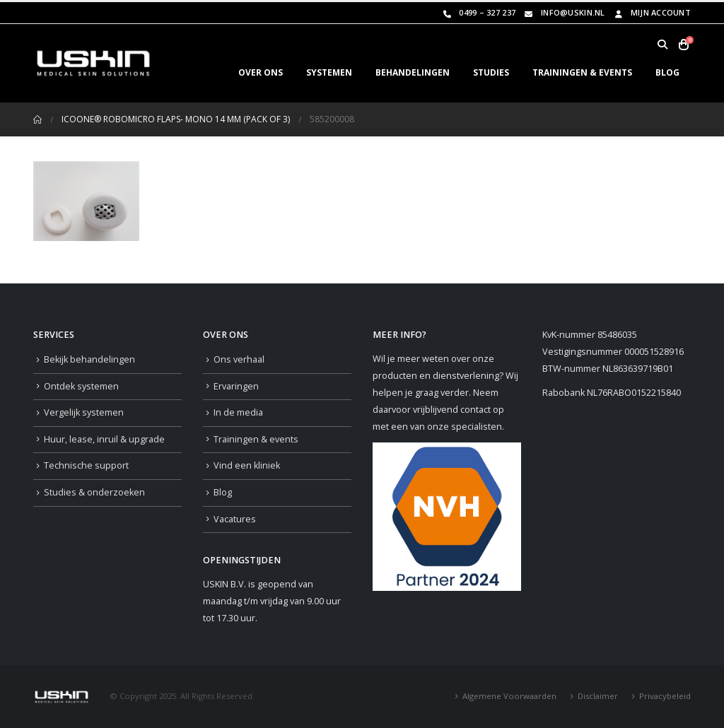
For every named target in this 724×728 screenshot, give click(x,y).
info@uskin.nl (564, 12)
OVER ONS (261, 72)
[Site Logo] (93, 63)
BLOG (667, 72)
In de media (238, 412)
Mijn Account (652, 12)
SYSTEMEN (329, 72)
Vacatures (235, 519)
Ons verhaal (239, 359)
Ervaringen (236, 386)
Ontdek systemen (81, 386)
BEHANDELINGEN (413, 72)
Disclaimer (598, 696)
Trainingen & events (256, 439)
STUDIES (491, 72)
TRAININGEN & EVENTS (582, 72)
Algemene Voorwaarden (509, 696)
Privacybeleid (665, 696)
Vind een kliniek (247, 465)
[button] (662, 45)
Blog (223, 492)
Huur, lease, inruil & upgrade (104, 439)
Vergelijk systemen (84, 412)
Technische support (86, 465)
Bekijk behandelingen (89, 359)
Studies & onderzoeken (94, 492)
